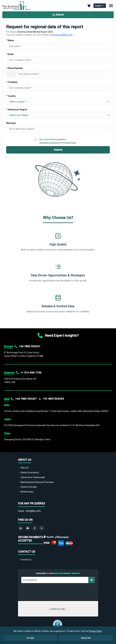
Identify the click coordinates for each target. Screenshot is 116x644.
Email (10, 54)
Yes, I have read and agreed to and (58, 141)
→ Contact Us (25, 560)
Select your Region (17, 110)
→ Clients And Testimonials (31, 477)
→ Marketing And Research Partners (36, 482)
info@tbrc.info (33, 511)
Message (11, 123)
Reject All (86, 638)
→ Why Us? (23, 468)
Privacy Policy (70, 143)
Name (10, 40)
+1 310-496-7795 (31, 373)
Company (12, 82)
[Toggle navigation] (111, 6)
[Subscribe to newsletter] (91, 580)
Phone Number (15, 68)
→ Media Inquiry (26, 492)
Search (58, 15)
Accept (30, 638)
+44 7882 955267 (30, 346)
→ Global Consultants (28, 473)
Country (11, 96)
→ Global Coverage (27, 487)
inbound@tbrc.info (63, 35)
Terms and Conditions (49, 143)
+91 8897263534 (53, 399)
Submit (58, 150)
